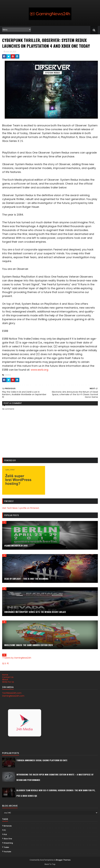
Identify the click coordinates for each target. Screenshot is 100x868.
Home (5, 675)
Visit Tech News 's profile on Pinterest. (21, 508)
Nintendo (8, 826)
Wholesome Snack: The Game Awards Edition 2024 (28, 645)
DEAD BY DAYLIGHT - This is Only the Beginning (26, 579)
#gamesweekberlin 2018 (16, 545)
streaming (8, 843)
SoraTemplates (47, 860)
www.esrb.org (11, 370)
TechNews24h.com (12, 693)
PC (5, 830)
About (5, 680)
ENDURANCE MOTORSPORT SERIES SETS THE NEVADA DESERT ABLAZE (35, 612)
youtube (7, 852)
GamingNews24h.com (13, 696)
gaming (7, 375)
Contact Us (8, 677)
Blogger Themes (63, 860)
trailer (6, 847)
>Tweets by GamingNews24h (17, 658)
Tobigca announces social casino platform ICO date (42, 760)
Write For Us (8, 682)
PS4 (5, 834)
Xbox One (8, 839)
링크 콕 (5, 664)
